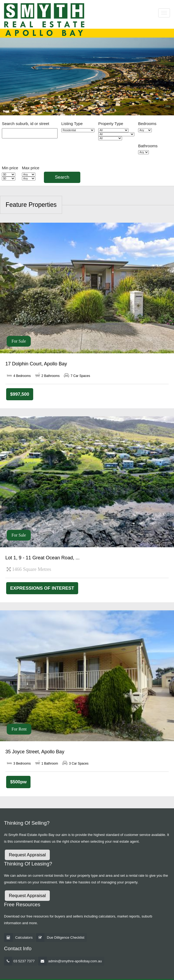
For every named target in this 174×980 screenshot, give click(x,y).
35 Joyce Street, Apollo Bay (35, 752)
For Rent (19, 729)
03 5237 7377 (24, 961)
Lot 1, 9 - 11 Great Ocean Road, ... (42, 558)
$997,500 (20, 394)
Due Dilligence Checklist (66, 937)
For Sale (19, 341)
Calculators (24, 937)
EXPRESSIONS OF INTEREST (42, 588)
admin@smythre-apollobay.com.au (75, 961)
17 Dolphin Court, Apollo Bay (36, 364)
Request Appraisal (27, 855)
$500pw (18, 782)
